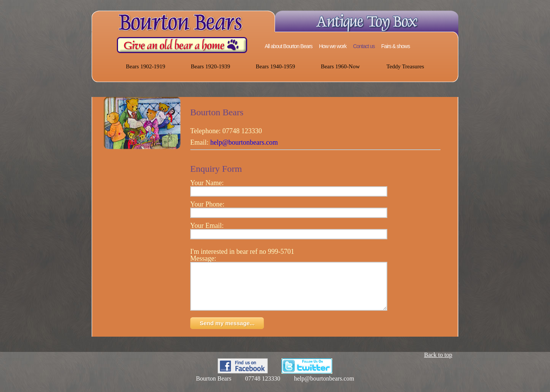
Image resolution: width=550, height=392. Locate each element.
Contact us (364, 46)
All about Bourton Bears (289, 46)
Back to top (438, 364)
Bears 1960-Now (340, 66)
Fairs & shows (396, 46)
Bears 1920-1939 (211, 66)
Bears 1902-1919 (146, 66)
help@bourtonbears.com (244, 142)
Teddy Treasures (405, 66)
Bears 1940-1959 (276, 66)
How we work (333, 46)
